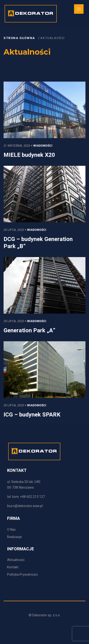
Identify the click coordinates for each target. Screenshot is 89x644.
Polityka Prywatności (22, 575)
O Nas (11, 530)
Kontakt (13, 567)
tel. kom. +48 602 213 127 (26, 497)
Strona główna (20, 38)
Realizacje (14, 537)
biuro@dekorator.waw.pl (25, 506)
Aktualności (53, 38)
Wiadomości (43, 146)
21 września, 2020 (17, 146)
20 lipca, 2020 (14, 230)
